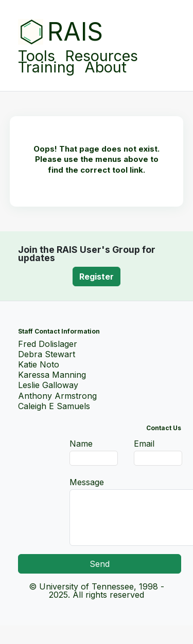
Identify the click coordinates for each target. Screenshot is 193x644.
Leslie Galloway (48, 385)
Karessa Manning (52, 375)
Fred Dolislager (48, 344)
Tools (37, 54)
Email (144, 444)
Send (100, 564)
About (106, 67)
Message (87, 482)
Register (97, 277)
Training (46, 67)
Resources (101, 54)
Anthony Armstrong (57, 396)
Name (81, 444)
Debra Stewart (47, 354)
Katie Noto (39, 364)
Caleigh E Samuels (54, 406)
